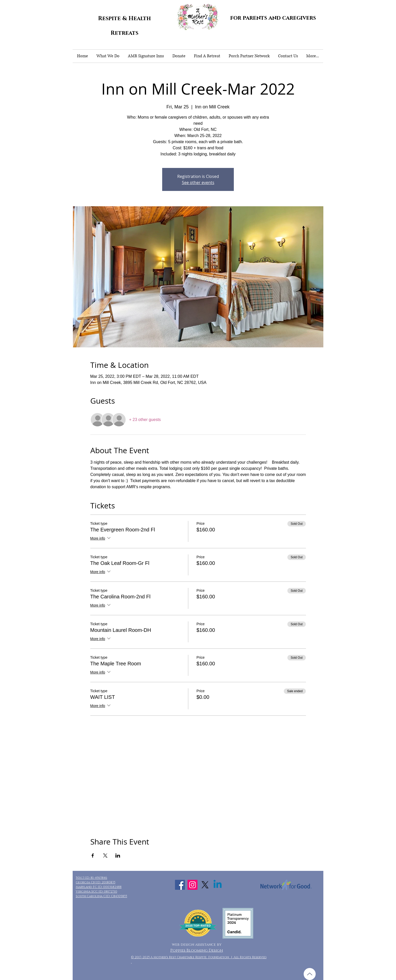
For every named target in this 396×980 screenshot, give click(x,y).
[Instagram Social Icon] (192, 885)
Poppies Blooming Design (197, 950)
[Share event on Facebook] (93, 856)
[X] (205, 885)
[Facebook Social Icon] (180, 885)
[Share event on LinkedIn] (118, 856)
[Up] (310, 974)
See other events (198, 183)
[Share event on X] (105, 856)
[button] (108, 56)
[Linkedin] (218, 885)
